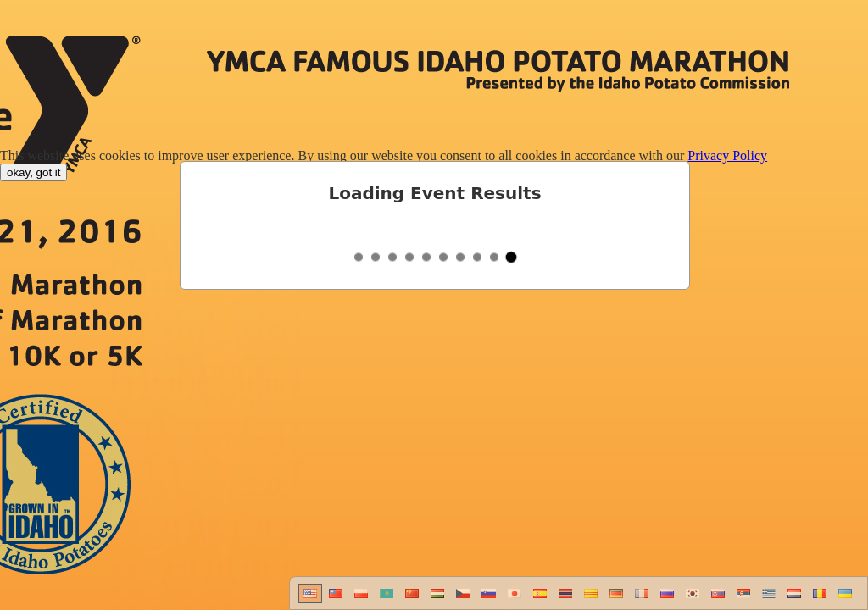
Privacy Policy (727, 155)
